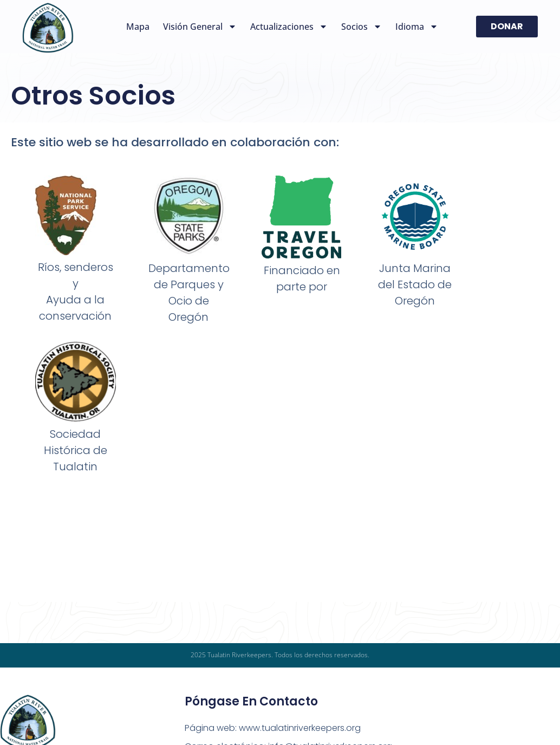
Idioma (417, 27)
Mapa (138, 27)
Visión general (200, 27)
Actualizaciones (289, 27)
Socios (362, 27)
